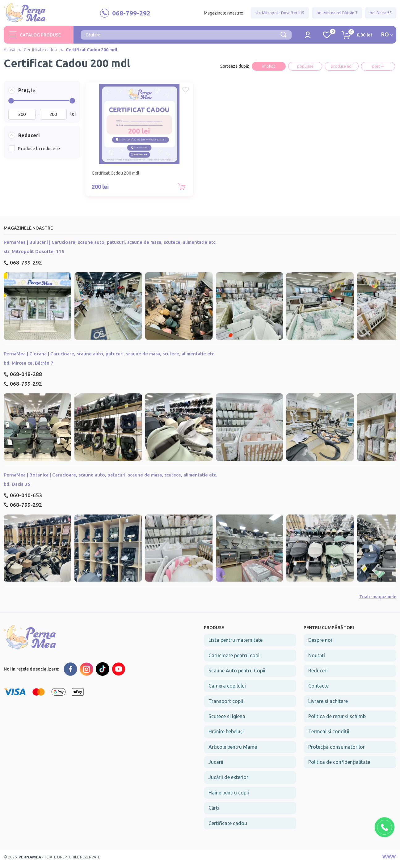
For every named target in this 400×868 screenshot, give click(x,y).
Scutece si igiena (227, 720)
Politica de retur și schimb (337, 720)
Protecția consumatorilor (337, 751)
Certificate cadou (40, 52)
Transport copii (226, 705)
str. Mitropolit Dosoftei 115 (280, 14)
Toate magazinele (378, 601)
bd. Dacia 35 (381, 14)
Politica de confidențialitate (339, 766)
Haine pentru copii (229, 797)
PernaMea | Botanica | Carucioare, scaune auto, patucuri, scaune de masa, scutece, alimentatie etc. (110, 479)
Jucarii (216, 766)
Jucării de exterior (228, 781)
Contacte (318, 690)
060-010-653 (23, 499)
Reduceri (318, 675)
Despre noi (320, 644)
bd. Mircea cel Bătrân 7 (337, 14)
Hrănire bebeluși (226, 736)
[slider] (11, 103)
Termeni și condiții (329, 736)
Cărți (214, 812)
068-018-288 (23, 378)
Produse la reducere (39, 151)
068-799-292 (23, 267)
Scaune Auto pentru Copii (237, 675)
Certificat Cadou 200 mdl (91, 52)
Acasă (9, 52)
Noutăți (317, 659)
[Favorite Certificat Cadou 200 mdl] (154, 92)
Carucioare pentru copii (235, 659)
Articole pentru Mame (233, 751)
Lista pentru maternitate (236, 644)
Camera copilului (227, 690)
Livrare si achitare (328, 705)
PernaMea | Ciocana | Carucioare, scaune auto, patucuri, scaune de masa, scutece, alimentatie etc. (109, 358)
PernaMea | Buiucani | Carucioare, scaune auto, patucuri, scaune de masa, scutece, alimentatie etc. (110, 246)
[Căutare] (284, 36)
